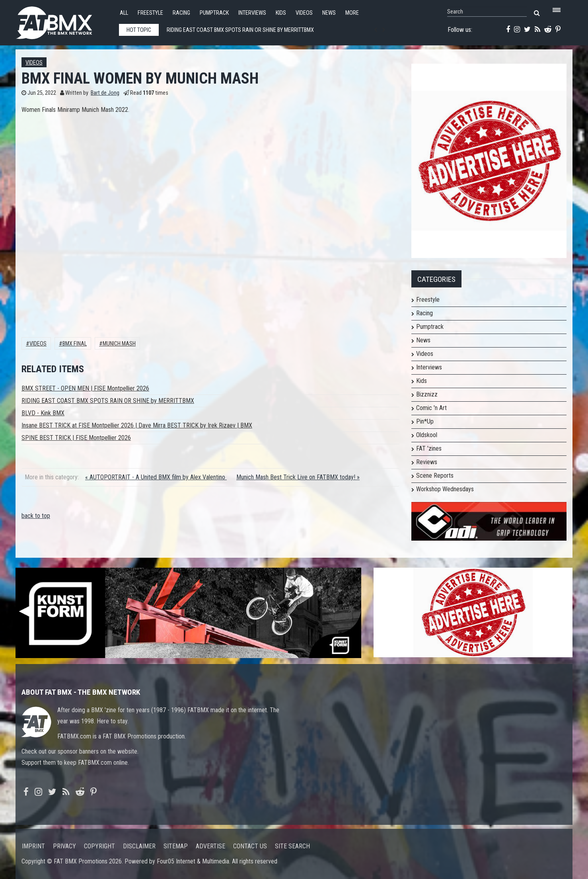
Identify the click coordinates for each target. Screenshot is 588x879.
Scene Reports (435, 476)
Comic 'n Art (431, 408)
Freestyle (150, 13)
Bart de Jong (105, 93)
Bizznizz (427, 394)
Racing (181, 13)
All (124, 13)
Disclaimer (139, 846)
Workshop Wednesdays (445, 489)
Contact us (250, 846)
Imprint (33, 846)
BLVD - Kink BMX (43, 413)
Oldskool (427, 435)
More (352, 13)
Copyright (99, 846)
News (329, 13)
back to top (36, 516)
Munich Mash (119, 344)
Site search (292, 846)
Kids (281, 13)
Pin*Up (425, 421)
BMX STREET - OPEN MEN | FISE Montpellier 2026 (85, 388)
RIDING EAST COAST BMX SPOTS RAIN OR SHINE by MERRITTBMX (108, 401)
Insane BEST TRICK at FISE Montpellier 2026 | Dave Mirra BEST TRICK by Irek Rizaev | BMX (137, 425)
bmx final (75, 344)
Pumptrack (214, 13)
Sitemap (176, 846)
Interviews (252, 13)
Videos (304, 13)
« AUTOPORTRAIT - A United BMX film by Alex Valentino (156, 477)
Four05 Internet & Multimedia (193, 861)
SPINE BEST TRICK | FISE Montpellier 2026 (76, 438)
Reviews (427, 462)
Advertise (210, 846)
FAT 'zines (429, 448)
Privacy (64, 846)
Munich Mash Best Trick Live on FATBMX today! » (298, 477)
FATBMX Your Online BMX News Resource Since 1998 (63, 21)
